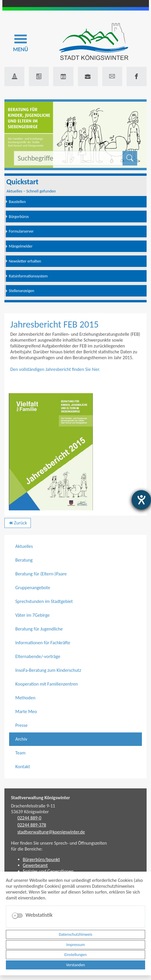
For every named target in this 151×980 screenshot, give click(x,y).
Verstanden (75, 965)
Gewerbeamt (35, 865)
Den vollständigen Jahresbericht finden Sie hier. (55, 369)
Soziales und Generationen (48, 871)
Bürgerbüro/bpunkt (41, 859)
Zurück (17, 524)
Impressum (75, 945)
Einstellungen (75, 955)
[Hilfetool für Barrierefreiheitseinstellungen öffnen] (141, 500)
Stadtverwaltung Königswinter (41, 798)
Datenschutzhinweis (75, 934)
